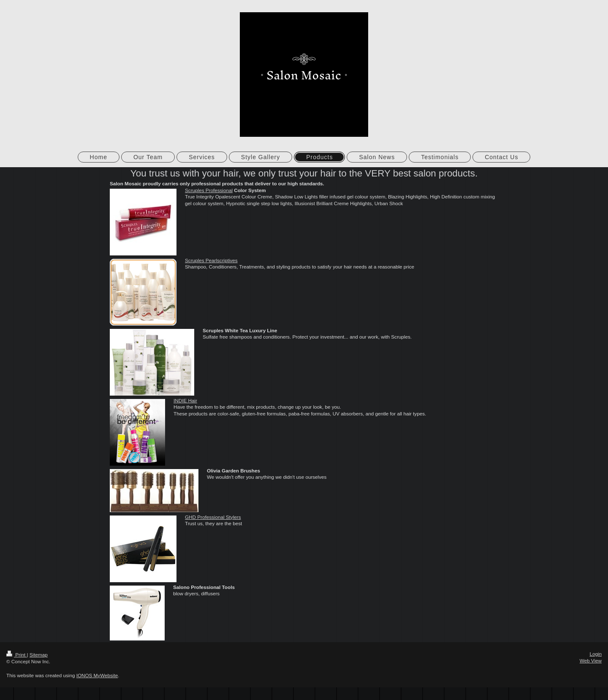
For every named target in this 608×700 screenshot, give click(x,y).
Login (596, 654)
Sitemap (39, 655)
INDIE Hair (185, 400)
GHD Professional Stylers (213, 517)
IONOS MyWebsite (97, 675)
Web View (591, 661)
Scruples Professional (209, 190)
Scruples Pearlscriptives (211, 260)
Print (17, 655)
